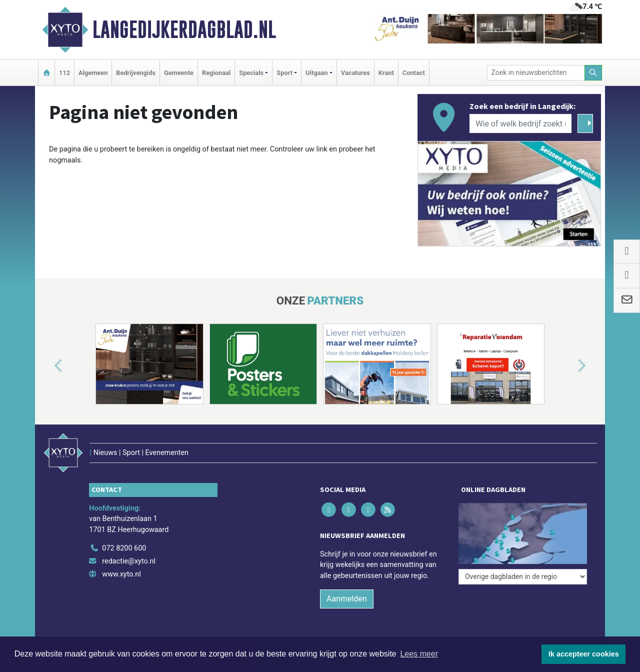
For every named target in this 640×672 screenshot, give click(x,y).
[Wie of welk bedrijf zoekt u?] (520, 123)
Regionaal (216, 73)
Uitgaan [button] (316, 73)
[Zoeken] (593, 73)
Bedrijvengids (136, 73)
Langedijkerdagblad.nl (184, 29)
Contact (414, 73)
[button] (47, 366)
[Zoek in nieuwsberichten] (536, 73)
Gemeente (179, 73)
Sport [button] (284, 73)
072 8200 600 (124, 548)
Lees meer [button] (419, 654)
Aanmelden (347, 599)
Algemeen (93, 73)
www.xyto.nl (121, 574)
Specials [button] (251, 73)
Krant (386, 73)
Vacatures (355, 73)
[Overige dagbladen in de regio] (523, 577)
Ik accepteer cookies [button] (584, 654)
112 (64, 73)
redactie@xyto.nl (129, 561)
